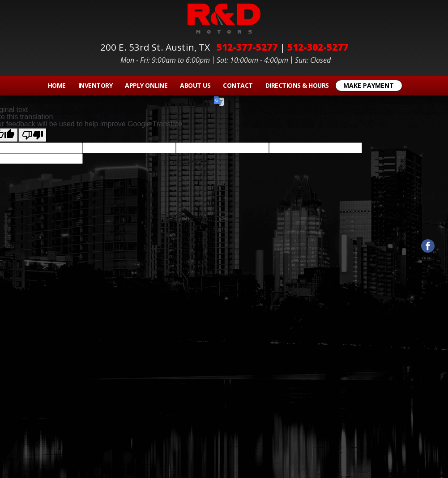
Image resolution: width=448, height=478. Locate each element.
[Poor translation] (33, 135)
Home (57, 85)
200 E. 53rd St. (157, 47)
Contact (238, 85)
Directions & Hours (297, 85)
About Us (195, 85)
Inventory (96, 85)
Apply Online (146, 85)
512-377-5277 (247, 47)
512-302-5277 (318, 47)
